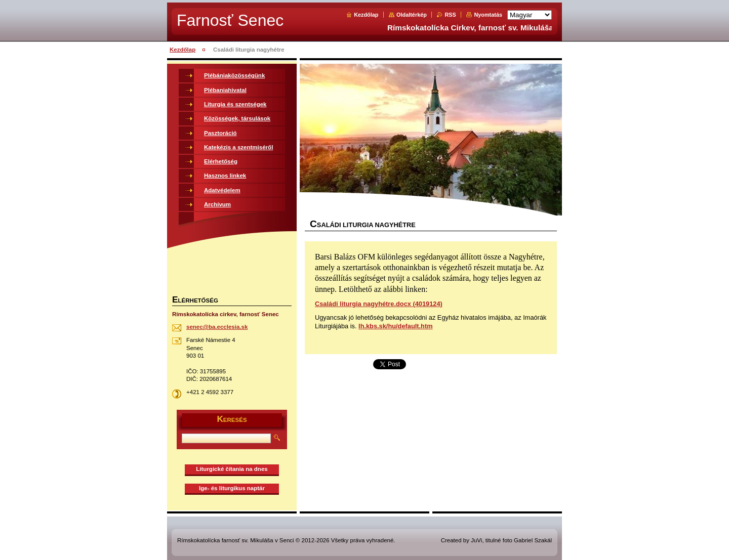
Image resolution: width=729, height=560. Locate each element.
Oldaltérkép (412, 15)
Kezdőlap (366, 15)
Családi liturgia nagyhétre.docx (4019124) (379, 304)
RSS (450, 15)
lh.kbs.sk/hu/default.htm (395, 326)
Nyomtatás (488, 15)
